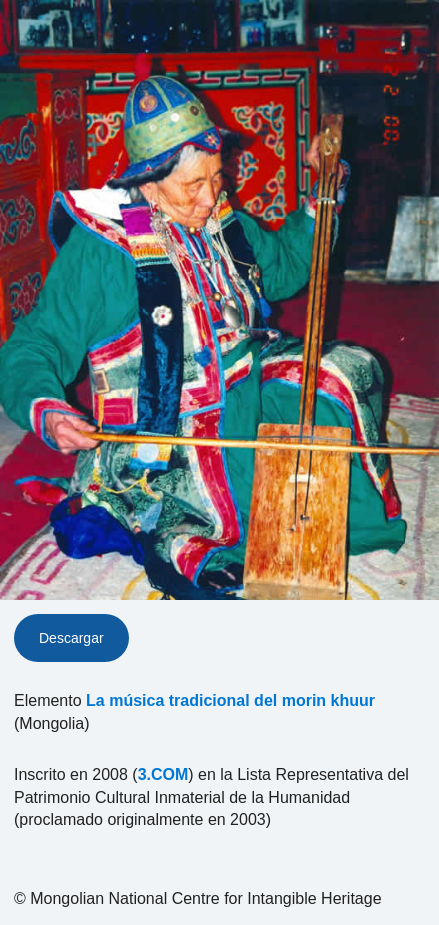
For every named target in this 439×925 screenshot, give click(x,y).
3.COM (163, 774)
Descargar (71, 638)
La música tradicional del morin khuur (230, 700)
